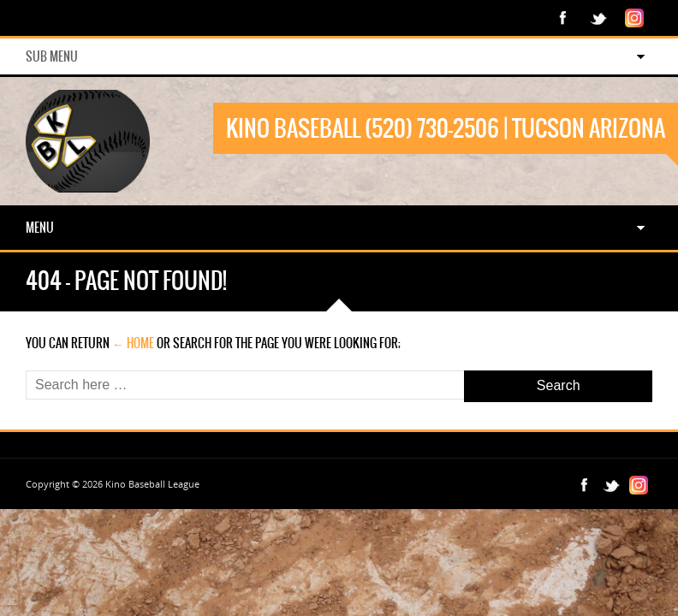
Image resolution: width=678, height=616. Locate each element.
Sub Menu (52, 56)
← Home (133, 343)
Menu (40, 228)
